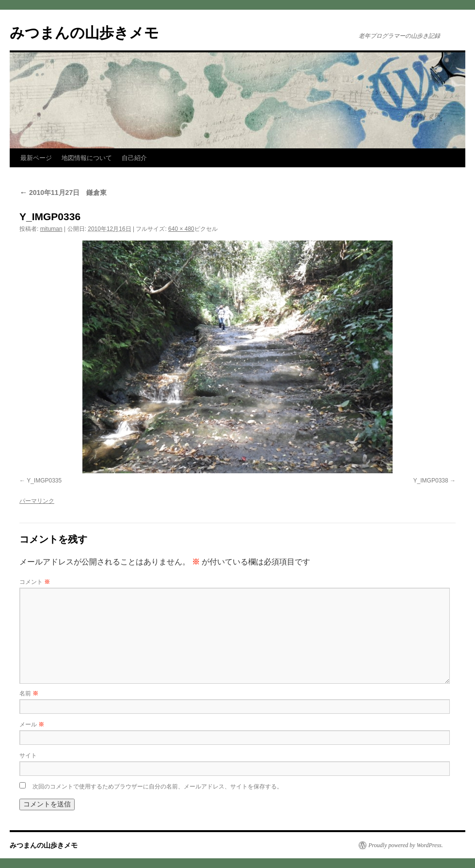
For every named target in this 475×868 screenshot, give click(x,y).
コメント (35, 582)
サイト (28, 755)
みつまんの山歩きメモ (84, 33)
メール (32, 724)
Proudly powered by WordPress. (406, 845)
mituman (51, 229)
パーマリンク (37, 501)
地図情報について (87, 158)
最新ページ (36, 158)
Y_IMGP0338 (431, 481)
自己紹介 (134, 158)
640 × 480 (181, 229)
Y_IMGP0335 (44, 481)
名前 (29, 693)
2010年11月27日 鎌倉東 (63, 193)
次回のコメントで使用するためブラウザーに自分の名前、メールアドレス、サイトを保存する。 (158, 787)
